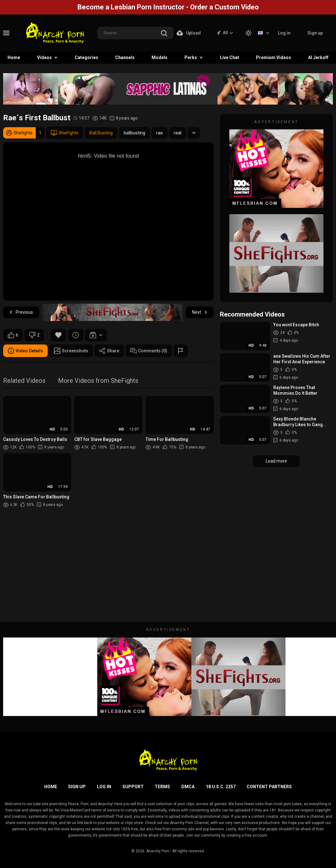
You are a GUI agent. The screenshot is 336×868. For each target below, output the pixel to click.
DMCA (188, 787)
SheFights (65, 133)
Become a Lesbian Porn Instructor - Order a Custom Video (168, 7)
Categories (86, 57)
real (178, 133)
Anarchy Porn (158, 851)
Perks (191, 57)
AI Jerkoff (318, 57)
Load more (276, 461)
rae (160, 133)
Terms (162, 787)
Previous (21, 312)
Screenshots (71, 351)
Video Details (25, 351)
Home (14, 57)
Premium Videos (274, 57)
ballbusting (134, 133)
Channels (125, 57)
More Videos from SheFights (98, 381)
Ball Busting (101, 133)
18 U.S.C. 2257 (221, 787)
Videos (44, 57)
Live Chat (229, 57)
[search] (164, 34)
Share (109, 351)
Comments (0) (149, 351)
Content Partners (269, 787)
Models (160, 57)
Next (200, 312)
